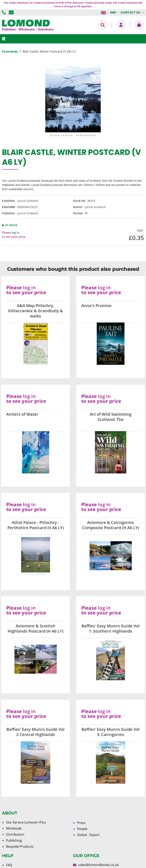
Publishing (14, 840)
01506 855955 (4, 12)
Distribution (15, 834)
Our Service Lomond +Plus (26, 822)
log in (15, 232)
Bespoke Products (20, 846)
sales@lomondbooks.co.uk (98, 865)
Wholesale (14, 828)
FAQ (9, 865)
